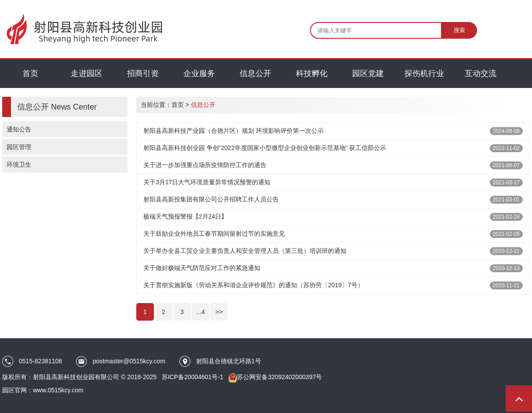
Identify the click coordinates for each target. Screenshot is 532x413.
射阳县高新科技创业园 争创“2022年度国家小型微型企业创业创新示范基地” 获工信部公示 (265, 148)
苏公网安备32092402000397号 (279, 377)
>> (219, 312)
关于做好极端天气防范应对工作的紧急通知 (202, 268)
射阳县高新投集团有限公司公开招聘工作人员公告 (211, 199)
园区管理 (19, 147)
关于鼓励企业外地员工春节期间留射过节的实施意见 (214, 234)
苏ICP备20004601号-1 (193, 377)
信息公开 (203, 105)
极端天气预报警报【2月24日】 (185, 216)
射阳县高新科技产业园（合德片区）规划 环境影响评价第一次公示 (233, 131)
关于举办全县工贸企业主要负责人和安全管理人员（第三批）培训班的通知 (245, 251)
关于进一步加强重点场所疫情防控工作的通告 (205, 165)
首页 (178, 105)
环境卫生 (19, 164)
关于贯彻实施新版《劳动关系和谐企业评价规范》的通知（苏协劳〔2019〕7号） (253, 285)
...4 (200, 312)
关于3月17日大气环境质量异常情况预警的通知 (207, 182)
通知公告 (19, 129)
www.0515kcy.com (58, 390)
